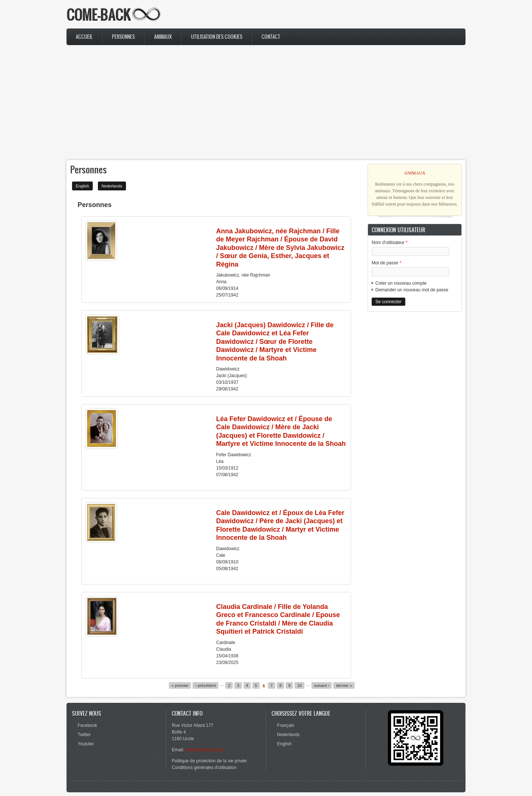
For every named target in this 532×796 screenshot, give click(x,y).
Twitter (84, 735)
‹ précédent (205, 685)
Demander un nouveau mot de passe (412, 290)
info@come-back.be (205, 750)
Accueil (84, 37)
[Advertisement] (266, 102)
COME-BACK (99, 15)
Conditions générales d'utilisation (204, 768)
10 (299, 685)
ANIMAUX (415, 173)
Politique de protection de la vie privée (209, 761)
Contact (271, 37)
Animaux (163, 37)
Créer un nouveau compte (401, 283)
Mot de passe (386, 263)
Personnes (123, 37)
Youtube (86, 744)
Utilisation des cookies (217, 37)
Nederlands (112, 186)
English (82, 186)
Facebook (87, 725)
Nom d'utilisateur (390, 243)
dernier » (344, 685)
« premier (180, 685)
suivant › (322, 685)
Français (286, 725)
